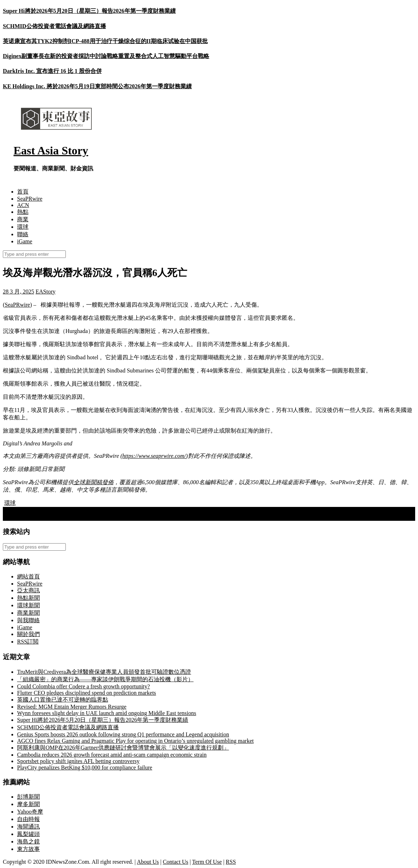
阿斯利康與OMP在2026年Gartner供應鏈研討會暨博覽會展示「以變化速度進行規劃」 (123, 748)
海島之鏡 (28, 841)
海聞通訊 (28, 827)
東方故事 (28, 849)
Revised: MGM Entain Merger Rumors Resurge (72, 707)
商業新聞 (28, 613)
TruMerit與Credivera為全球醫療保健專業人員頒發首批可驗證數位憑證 (104, 672)
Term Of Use (207, 862)
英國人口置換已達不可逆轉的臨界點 (63, 700)
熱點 (23, 212)
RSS (231, 862)
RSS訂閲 (28, 642)
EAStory (46, 292)
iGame (25, 241)
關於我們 (28, 634)
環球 (23, 227)
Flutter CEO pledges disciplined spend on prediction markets (87, 693)
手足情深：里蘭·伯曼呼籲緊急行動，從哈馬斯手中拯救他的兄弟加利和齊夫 (101, 510)
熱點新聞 (28, 598)
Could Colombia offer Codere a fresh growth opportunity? (83, 686)
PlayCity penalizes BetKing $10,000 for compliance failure (85, 768)
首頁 (23, 192)
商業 (23, 219)
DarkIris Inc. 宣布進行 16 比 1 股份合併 (52, 71)
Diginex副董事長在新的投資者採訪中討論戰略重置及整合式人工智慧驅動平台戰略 (106, 56)
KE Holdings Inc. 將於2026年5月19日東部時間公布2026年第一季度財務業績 (97, 86)
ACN (23, 205)
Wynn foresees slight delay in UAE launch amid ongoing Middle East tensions (107, 713)
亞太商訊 (28, 590)
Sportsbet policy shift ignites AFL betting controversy (78, 761)
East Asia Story (51, 150)
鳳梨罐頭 (28, 834)
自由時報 (28, 819)
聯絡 (23, 234)
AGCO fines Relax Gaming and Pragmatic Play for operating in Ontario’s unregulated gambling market (135, 741)
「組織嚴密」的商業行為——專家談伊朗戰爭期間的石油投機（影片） (105, 679)
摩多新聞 (28, 804)
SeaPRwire (30, 199)
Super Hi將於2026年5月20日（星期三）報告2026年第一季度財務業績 (89, 11)
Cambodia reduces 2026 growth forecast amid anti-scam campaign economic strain (112, 755)
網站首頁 (28, 576)
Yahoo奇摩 (30, 812)
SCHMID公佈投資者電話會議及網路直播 (54, 26)
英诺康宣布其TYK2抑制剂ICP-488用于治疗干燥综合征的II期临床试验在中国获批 (105, 41)
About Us (148, 862)
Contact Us (176, 862)
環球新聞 (28, 605)
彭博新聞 (28, 797)
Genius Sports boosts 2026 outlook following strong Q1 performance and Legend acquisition (123, 734)
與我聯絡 (28, 620)
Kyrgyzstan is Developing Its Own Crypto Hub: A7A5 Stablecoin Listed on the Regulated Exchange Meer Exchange (139, 517)
